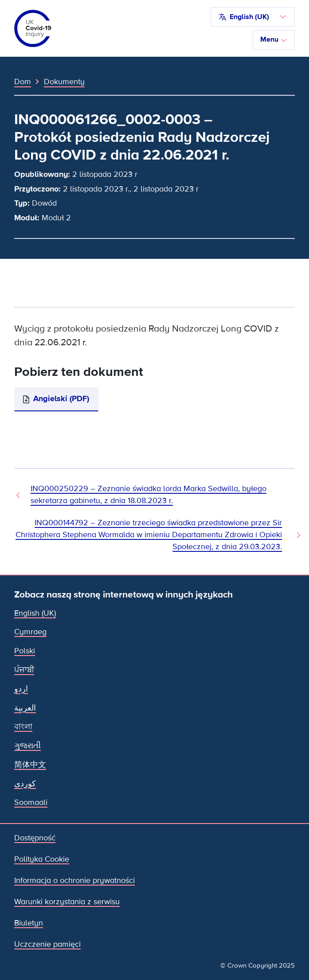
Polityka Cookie (42, 859)
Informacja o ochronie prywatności (74, 880)
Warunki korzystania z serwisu (67, 902)
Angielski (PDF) (61, 399)
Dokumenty (64, 82)
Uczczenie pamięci (47, 944)
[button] (253, 17)
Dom (23, 82)
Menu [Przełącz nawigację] (274, 39)
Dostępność (35, 838)
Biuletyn (29, 923)
